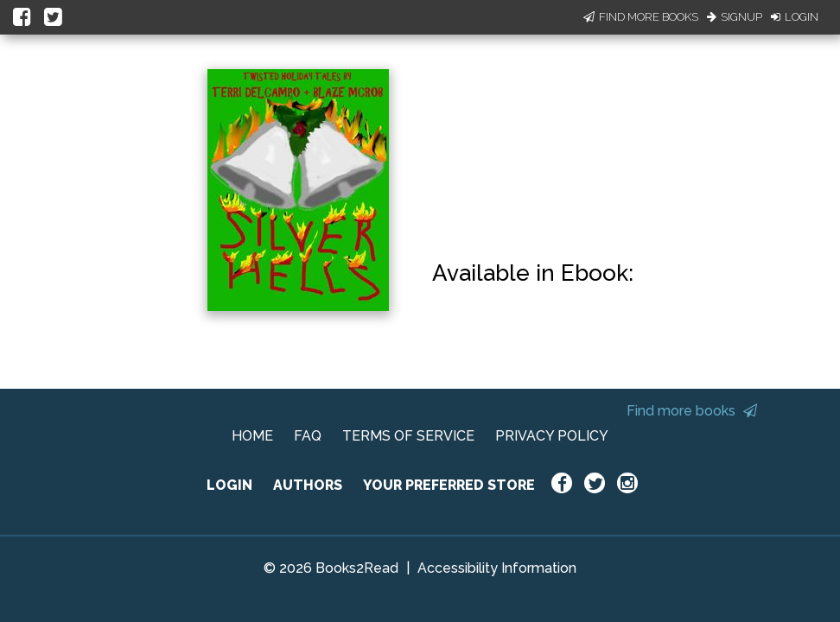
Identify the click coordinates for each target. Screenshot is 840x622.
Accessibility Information (497, 568)
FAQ (308, 436)
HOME (252, 436)
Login (795, 17)
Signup (735, 17)
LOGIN (229, 485)
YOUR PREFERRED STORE (449, 485)
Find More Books (641, 17)
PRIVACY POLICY (552, 436)
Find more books (692, 411)
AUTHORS (308, 485)
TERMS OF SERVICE (408, 436)
